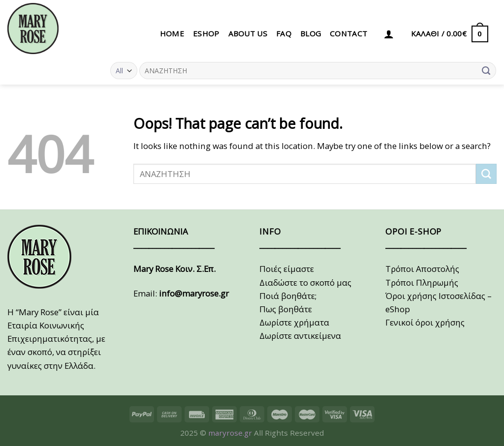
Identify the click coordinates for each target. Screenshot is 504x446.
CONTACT (348, 33)
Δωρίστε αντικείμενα (300, 336)
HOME (172, 33)
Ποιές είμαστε (287, 269)
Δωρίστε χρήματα (294, 322)
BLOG (311, 33)
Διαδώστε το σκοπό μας (305, 282)
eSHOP (206, 33)
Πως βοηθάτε (286, 309)
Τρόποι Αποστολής (422, 269)
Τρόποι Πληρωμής (422, 282)
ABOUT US (248, 33)
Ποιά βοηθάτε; (288, 296)
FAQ (284, 33)
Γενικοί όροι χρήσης (425, 322)
